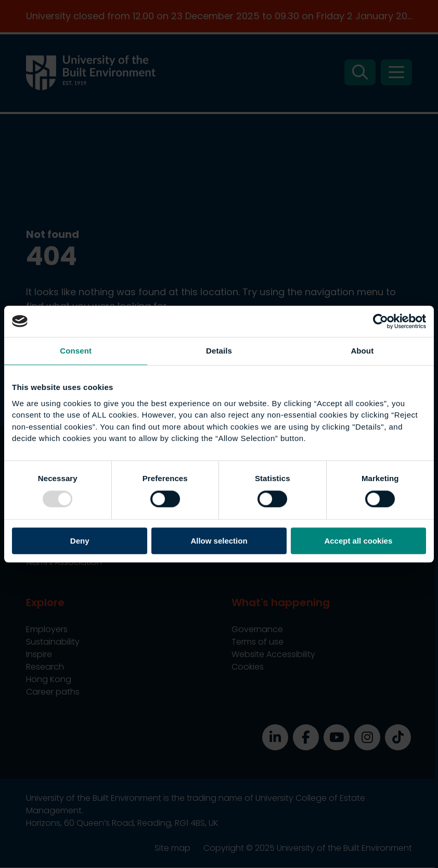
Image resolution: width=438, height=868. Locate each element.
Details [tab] (219, 351)
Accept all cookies (358, 541)
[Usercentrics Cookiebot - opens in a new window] (381, 321)
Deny (80, 541)
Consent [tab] (76, 351)
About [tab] (362, 351)
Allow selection (219, 541)
